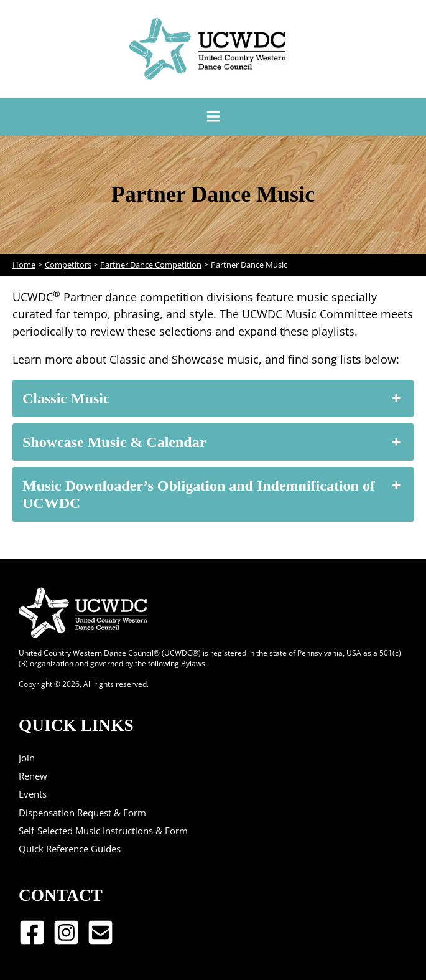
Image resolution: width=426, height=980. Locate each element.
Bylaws (193, 663)
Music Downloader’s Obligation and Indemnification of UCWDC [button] (213, 494)
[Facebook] (32, 932)
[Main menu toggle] (213, 117)
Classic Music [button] (213, 398)
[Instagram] (66, 932)
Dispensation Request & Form (82, 813)
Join (27, 758)
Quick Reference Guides (70, 849)
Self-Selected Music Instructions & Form (103, 831)
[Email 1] (100, 932)
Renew (33, 776)
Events (33, 794)
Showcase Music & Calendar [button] (213, 442)
